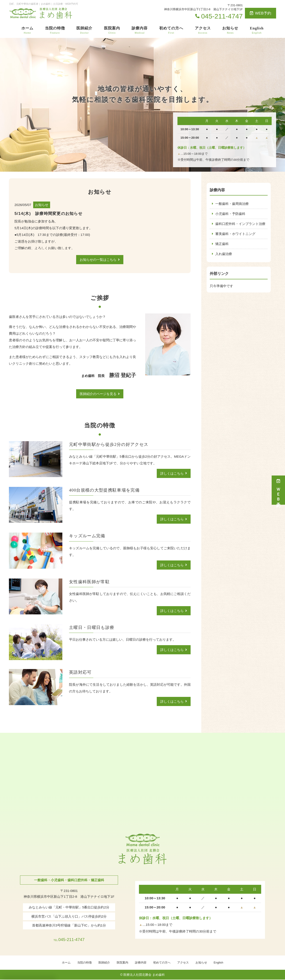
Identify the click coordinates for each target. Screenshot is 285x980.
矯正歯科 (222, 244)
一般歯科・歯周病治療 (232, 204)
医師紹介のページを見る (98, 394)
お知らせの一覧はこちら (98, 260)
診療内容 (140, 30)
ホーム (27, 30)
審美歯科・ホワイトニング (235, 234)
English (257, 30)
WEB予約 (261, 13)
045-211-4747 (69, 938)
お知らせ (230, 30)
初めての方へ (171, 30)
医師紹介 (84, 30)
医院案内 (112, 30)
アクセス (203, 30)
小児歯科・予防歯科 (230, 214)
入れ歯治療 (224, 254)
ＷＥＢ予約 (278, 490)
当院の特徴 (55, 30)
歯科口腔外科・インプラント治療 (240, 224)
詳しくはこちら (172, 473)
